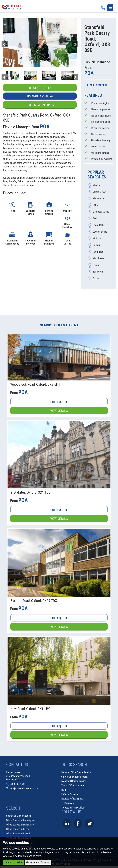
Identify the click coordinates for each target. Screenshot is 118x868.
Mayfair (97, 185)
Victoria (97, 238)
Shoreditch (98, 225)
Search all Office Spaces (19, 816)
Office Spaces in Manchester (21, 825)
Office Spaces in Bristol (18, 834)
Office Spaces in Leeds (18, 829)
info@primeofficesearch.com (24, 788)
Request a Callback (40, 105)
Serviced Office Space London (76, 772)
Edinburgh (98, 272)
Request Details (40, 88)
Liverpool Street (101, 212)
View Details (59, 411)
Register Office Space (72, 799)
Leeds (96, 265)
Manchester (99, 258)
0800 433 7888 (17, 784)
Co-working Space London (74, 777)
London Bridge (100, 232)
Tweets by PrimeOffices (73, 808)
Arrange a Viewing (40, 96)
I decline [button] (19, 862)
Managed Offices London (74, 781)
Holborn (97, 245)
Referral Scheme (70, 794)
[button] (9, 43)
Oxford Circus (100, 192)
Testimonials (68, 803)
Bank (95, 218)
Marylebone (99, 198)
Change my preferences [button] (38, 862)
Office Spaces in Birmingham (21, 820)
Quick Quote (59, 402)
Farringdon (98, 252)
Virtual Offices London (73, 786)
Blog (64, 790)
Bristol (96, 278)
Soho (95, 205)
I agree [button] (8, 862)
